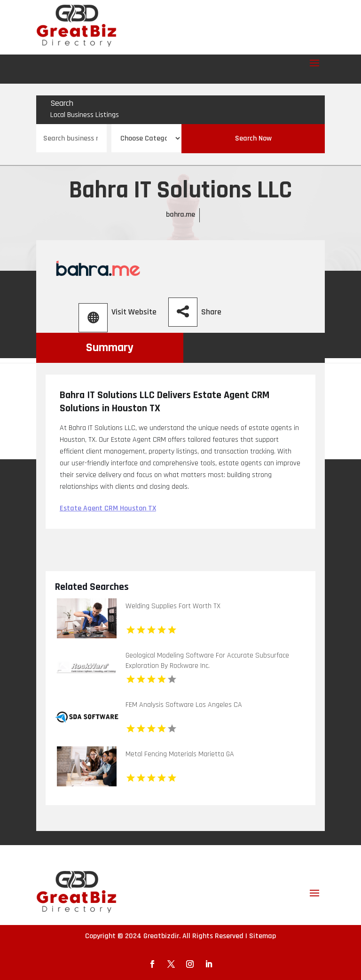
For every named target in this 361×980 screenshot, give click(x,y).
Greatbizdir (161, 936)
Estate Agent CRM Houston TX (108, 508)
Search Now (253, 138)
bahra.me (180, 215)
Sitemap (263, 936)
